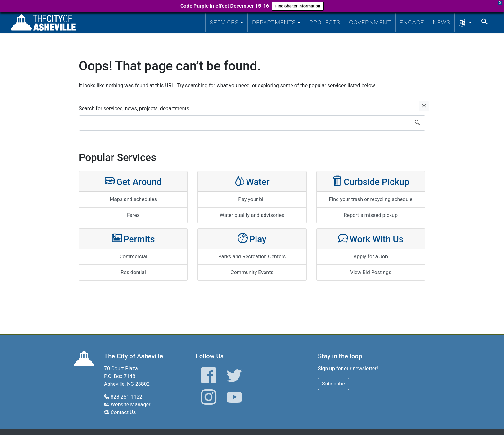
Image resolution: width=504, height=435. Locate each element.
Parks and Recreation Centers (252, 257)
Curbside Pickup (371, 181)
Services (224, 22)
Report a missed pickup (371, 215)
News (441, 22)
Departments (274, 22)
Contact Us (123, 412)
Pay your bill (252, 199)
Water (252, 181)
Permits (133, 239)
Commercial (133, 257)
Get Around (133, 181)
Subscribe (333, 384)
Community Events (252, 272)
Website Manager (130, 405)
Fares (133, 215)
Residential (133, 272)
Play (252, 239)
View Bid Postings (371, 272)
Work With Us (371, 239)
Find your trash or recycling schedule (371, 199)
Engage (412, 22)
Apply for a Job (371, 257)
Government (370, 22)
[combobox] (252, 123)
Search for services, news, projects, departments (134, 109)
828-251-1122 (126, 397)
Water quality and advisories (252, 215)
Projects (325, 22)
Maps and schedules (133, 199)
